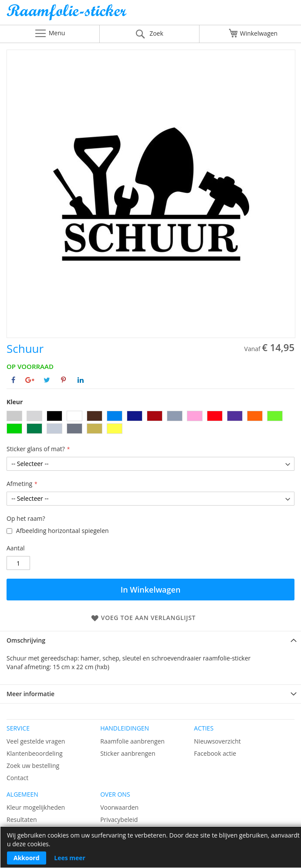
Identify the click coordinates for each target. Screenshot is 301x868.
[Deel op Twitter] (47, 380)
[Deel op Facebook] (13, 380)
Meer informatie (30, 694)
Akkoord (27, 858)
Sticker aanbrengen (128, 753)
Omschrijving (26, 640)
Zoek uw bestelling (33, 766)
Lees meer (70, 858)
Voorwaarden (119, 807)
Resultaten (22, 819)
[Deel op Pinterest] (63, 380)
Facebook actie (215, 753)
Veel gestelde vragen (36, 741)
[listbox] (150, 423)
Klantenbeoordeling (35, 753)
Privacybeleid (119, 819)
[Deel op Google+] (30, 380)
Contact (17, 778)
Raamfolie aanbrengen (132, 741)
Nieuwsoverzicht (217, 741)
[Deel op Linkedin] (81, 380)
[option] (14, 416)
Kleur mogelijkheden (36, 807)
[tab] (150, 640)
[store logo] (150, 15)
